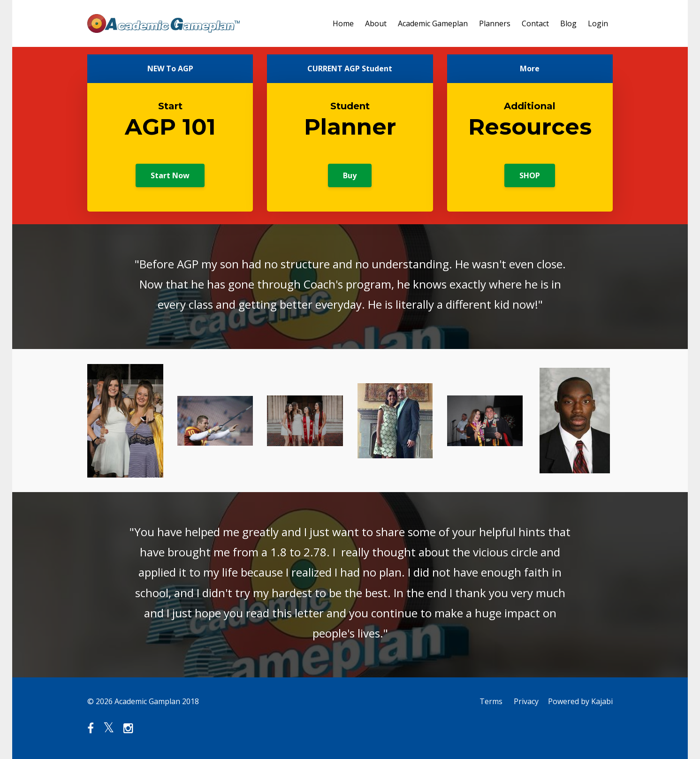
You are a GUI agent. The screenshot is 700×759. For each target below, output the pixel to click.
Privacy (526, 701)
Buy (350, 175)
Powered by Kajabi (580, 701)
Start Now (170, 175)
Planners (495, 23)
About (376, 23)
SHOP (530, 175)
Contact (535, 23)
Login (598, 23)
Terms (491, 701)
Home (343, 23)
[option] (350, 287)
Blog (568, 23)
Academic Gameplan (433, 23)
